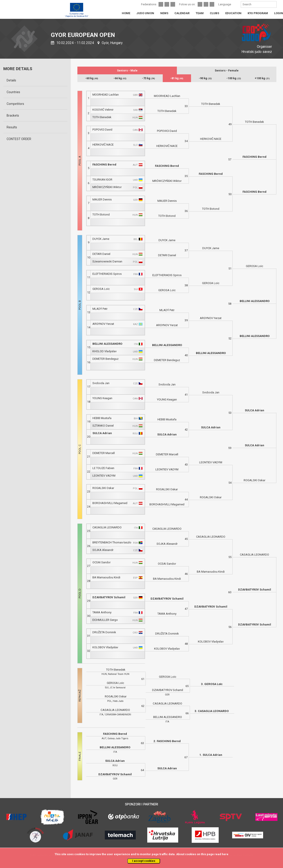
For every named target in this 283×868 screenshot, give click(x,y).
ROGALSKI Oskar (103, 488)
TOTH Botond (101, 215)
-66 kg (120, 78)
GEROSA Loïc (101, 289)
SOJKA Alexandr (103, 550)
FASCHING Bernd (104, 165)
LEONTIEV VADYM (104, 476)
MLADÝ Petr (100, 309)
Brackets (13, 115)
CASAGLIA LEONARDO (107, 527)
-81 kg (177, 78)
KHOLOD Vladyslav (104, 351)
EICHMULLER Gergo (105, 620)
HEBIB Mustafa (102, 418)
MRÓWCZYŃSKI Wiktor (107, 187)
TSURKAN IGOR (102, 180)
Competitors (15, 104)
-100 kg (234, 78)
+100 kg (262, 78)
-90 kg (205, 78)
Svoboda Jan (101, 383)
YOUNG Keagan (102, 398)
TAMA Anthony (102, 612)
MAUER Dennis (102, 199)
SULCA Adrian (102, 433)
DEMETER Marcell (104, 453)
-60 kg (92, 78)
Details (11, 80)
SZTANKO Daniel (103, 426)
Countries (13, 92)
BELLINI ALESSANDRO (107, 344)
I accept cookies (144, 861)
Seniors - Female (227, 70)
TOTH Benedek (102, 117)
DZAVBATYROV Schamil (109, 597)
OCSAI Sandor (101, 562)
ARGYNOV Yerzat (103, 324)
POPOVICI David (102, 130)
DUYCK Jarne (101, 239)
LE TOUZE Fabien (103, 468)
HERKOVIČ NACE (103, 145)
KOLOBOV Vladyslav (105, 647)
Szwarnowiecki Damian (107, 261)
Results (12, 127)
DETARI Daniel (101, 254)
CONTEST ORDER (19, 139)
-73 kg (148, 78)
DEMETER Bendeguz (105, 359)
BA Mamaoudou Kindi (106, 577)
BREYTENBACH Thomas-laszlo (112, 542)
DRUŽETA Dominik (104, 632)
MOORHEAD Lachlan (106, 95)
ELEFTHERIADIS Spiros (107, 274)
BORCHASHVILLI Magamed (110, 503)
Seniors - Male (127, 70)
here (225, 854)
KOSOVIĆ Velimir (103, 110)
